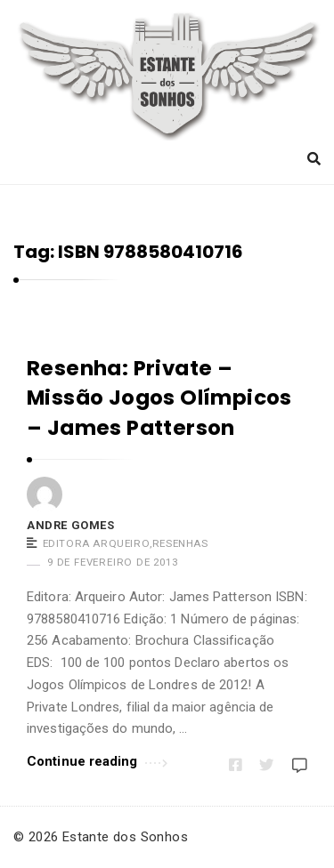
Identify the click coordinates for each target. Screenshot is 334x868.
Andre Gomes (71, 525)
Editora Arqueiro (97, 543)
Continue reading (97, 760)
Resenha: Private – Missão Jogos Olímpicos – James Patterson (159, 398)
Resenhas (180, 543)
